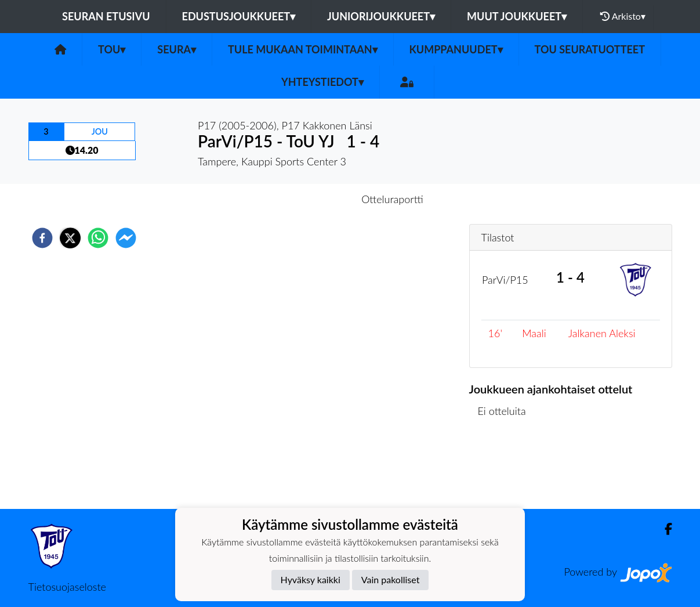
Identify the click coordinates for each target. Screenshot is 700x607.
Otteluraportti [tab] (392, 199)
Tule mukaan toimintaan (303, 49)
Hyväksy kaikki (311, 579)
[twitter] (70, 238)
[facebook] (42, 238)
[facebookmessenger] (126, 238)
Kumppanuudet (456, 49)
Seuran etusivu (106, 16)
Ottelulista (507, 470)
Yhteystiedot (322, 82)
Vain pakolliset (391, 579)
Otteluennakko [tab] (310, 199)
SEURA (177, 49)
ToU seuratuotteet (590, 49)
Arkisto (623, 16)
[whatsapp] (98, 238)
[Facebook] (664, 529)
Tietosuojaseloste (67, 587)
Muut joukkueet (517, 16)
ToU (112, 49)
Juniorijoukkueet (381, 16)
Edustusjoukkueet (239, 16)
